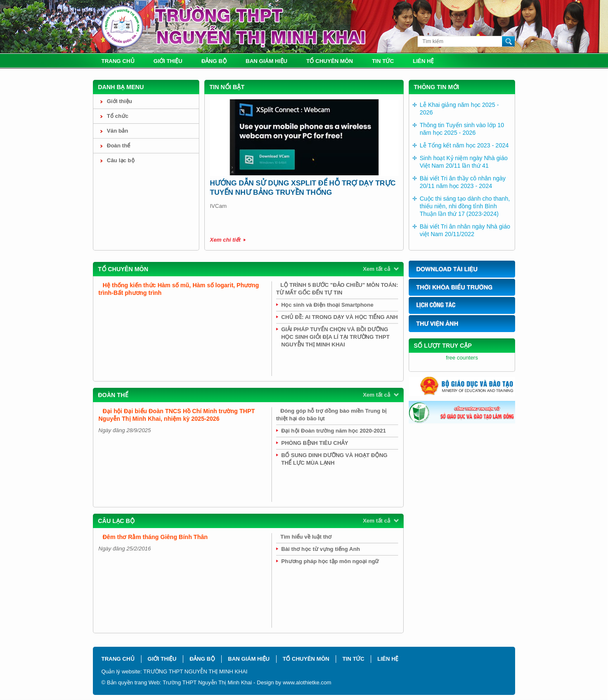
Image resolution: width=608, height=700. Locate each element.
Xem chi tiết (225, 240)
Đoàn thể (118, 146)
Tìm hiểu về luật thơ (306, 537)
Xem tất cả (376, 269)
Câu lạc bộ (121, 160)
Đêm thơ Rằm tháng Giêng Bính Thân (155, 537)
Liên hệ (423, 61)
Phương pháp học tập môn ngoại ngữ (330, 561)
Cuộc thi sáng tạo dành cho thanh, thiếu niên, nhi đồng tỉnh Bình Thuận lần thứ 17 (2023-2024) (465, 206)
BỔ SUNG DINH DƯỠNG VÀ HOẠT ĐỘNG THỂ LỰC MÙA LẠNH (334, 459)
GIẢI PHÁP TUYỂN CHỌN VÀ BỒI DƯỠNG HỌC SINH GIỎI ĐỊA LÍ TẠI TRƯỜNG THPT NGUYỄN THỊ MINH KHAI (335, 337)
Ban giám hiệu (267, 61)
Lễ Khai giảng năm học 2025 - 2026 (459, 109)
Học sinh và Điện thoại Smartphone (327, 305)
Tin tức (383, 61)
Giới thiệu (168, 61)
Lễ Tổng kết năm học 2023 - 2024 (464, 145)
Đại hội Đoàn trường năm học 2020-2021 (334, 431)
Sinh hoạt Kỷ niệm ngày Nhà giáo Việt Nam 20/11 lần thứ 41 (464, 162)
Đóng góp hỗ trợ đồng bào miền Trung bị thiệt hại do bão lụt (331, 415)
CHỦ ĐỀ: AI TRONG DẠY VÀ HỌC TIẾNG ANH (339, 317)
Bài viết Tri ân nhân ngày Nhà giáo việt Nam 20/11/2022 (465, 230)
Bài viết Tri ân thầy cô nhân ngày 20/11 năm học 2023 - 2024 (463, 182)
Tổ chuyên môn (330, 61)
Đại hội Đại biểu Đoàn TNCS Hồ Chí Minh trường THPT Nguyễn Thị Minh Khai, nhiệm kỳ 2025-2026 (177, 415)
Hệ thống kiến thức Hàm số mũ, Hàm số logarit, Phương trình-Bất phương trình (179, 289)
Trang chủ (118, 61)
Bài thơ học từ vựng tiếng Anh (320, 549)
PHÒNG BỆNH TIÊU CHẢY (315, 443)
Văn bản (117, 131)
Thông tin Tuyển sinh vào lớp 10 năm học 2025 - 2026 (462, 129)
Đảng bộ (214, 61)
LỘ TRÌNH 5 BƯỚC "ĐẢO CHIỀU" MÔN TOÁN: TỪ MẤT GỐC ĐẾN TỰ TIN (337, 289)
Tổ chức (118, 116)
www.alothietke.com (307, 682)
